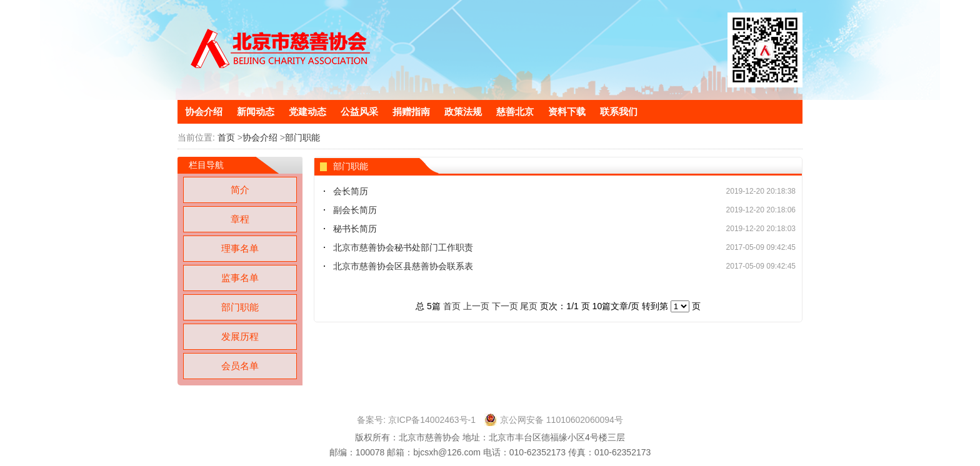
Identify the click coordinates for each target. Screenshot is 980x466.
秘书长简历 (355, 229)
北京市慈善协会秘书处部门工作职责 (403, 247)
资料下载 (567, 112)
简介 (240, 190)
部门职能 (302, 137)
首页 (226, 137)
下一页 (505, 306)
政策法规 (463, 112)
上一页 (476, 306)
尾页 (529, 306)
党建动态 (307, 112)
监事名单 (240, 278)
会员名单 (240, 366)
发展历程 (240, 336)
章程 (240, 219)
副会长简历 (355, 210)
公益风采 (359, 112)
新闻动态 (256, 112)
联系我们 (619, 112)
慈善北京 (515, 112)
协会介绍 (204, 112)
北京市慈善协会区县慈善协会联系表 (403, 266)
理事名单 (240, 248)
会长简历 (351, 191)
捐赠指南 (411, 112)
